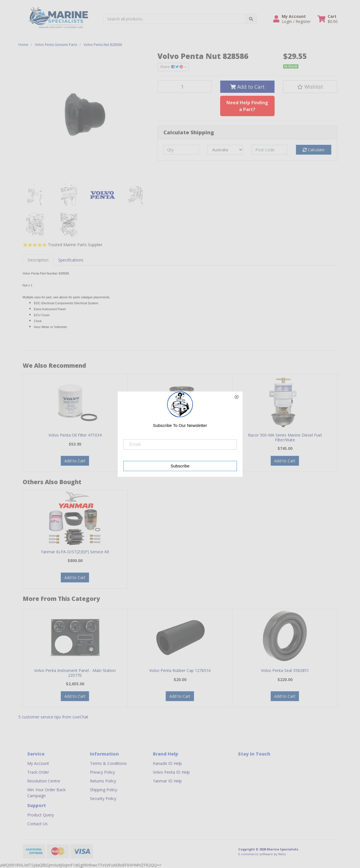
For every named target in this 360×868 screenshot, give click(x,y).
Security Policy (103, 798)
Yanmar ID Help (167, 781)
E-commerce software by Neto (262, 854)
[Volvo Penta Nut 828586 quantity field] (185, 87)
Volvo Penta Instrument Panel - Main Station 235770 (75, 673)
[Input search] (175, 19)
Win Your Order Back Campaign (46, 793)
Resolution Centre (44, 781)
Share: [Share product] (172, 67)
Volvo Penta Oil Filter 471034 (75, 435)
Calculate (314, 150)
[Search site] (251, 19)
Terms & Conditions (108, 763)
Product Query (41, 815)
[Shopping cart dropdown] (328, 19)
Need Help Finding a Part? (247, 106)
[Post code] (270, 150)
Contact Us (37, 824)
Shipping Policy (104, 790)
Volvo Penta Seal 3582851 (285, 670)
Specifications (71, 260)
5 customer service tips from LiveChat (53, 717)
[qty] (181, 150)
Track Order (38, 772)
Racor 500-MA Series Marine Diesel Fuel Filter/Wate (285, 437)
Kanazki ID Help (167, 763)
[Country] (225, 150)
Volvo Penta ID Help (171, 772)
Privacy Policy (102, 772)
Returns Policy (103, 781)
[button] (292, 19)
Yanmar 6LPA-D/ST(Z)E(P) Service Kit (75, 552)
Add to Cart (247, 87)
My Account (38, 763)
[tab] (38, 260)
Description (38, 260)
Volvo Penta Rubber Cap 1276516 (180, 670)
